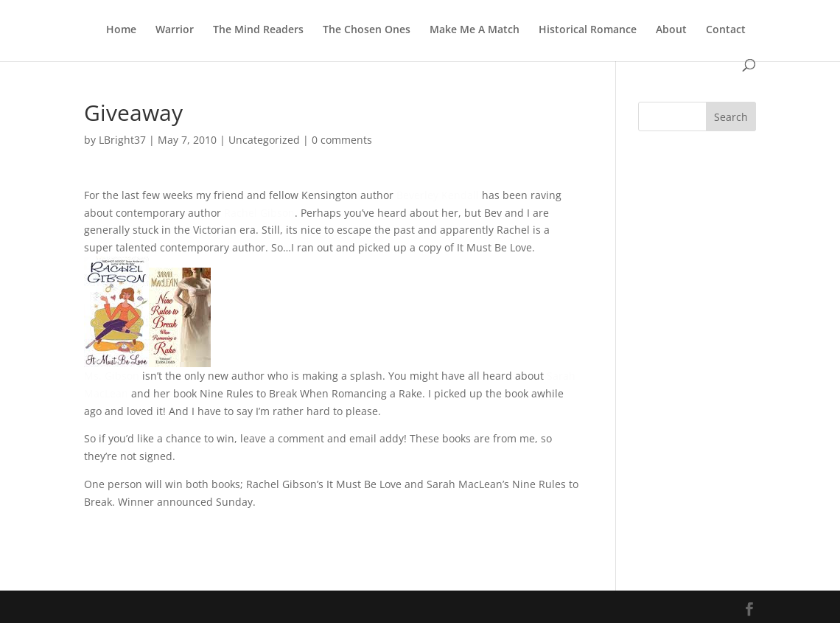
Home (121, 30)
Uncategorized (264, 140)
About (671, 30)
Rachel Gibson (259, 213)
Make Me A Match (475, 30)
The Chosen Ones (367, 30)
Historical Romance (588, 30)
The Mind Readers (258, 30)
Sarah (561, 376)
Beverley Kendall (438, 195)
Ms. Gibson (112, 376)
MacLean (106, 393)
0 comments (342, 140)
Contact (726, 30)
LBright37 (122, 140)
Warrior (175, 30)
